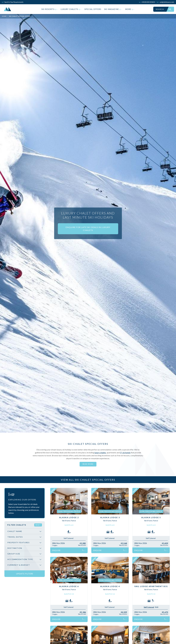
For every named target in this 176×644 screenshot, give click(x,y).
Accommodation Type (20, 559)
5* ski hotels (125, 453)
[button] (53, 501)
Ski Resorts (50, 9)
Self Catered (69, 538)
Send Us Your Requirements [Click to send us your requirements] (13, 2)
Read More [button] (88, 464)
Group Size (14, 554)
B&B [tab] (157, 607)
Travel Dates (15, 537)
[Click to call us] (147, 2)
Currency (19, 565)
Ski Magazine (113, 9)
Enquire (69, 550)
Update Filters (25, 574)
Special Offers (93, 9)
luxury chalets (100, 453)
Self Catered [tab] (149, 607)
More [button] (130, 9)
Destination (15, 548)
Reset (38, 525)
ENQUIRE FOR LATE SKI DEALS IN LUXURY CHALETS (88, 229)
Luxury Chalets (71, 9)
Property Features (19, 542)
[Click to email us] (166, 2)
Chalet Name (15, 531)
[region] (25, 549)
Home (4, 16)
